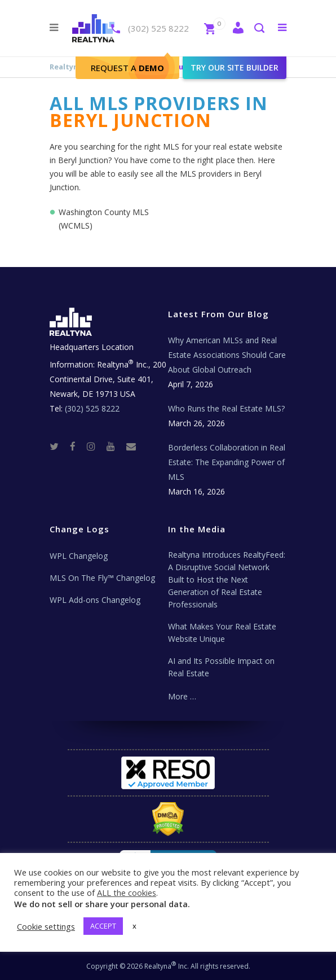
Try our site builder (235, 67)
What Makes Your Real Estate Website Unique (222, 633)
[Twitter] (59, 446)
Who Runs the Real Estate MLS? (226, 408)
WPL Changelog (79, 556)
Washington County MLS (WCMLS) (104, 219)
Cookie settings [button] (46, 926)
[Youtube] (115, 446)
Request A (127, 68)
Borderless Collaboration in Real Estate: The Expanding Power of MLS (227, 462)
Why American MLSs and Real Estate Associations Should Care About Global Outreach (227, 355)
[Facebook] (77, 446)
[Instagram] (96, 446)
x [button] (134, 926)
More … (182, 696)
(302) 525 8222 (158, 28)
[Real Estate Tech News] (131, 446)
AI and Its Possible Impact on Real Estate (221, 667)
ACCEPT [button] (103, 926)
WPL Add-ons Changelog (95, 600)
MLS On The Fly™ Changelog (102, 578)
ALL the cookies (127, 893)
